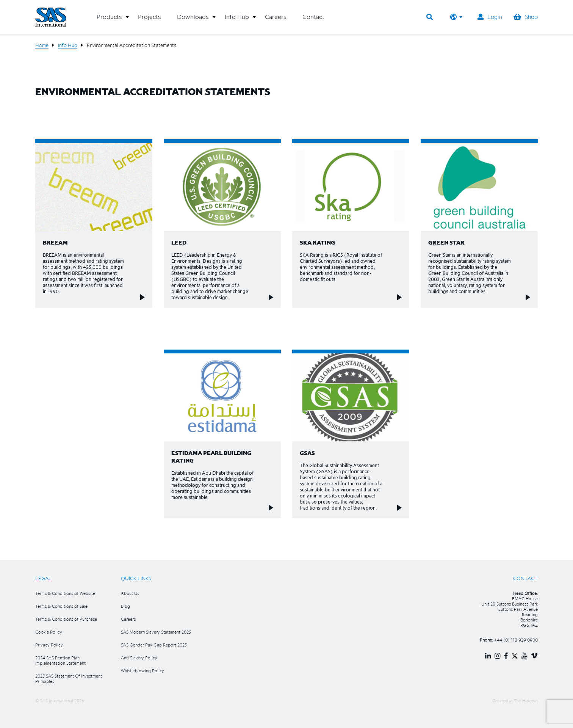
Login (490, 17)
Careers (128, 619)
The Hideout (526, 701)
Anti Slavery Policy (139, 658)
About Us (130, 593)
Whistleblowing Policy (142, 671)
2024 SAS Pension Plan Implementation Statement (60, 660)
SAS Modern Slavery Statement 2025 (156, 632)
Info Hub (68, 45)
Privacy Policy (49, 645)
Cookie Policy (49, 632)
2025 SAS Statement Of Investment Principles (69, 679)
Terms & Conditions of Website (65, 593)
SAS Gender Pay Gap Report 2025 (154, 645)
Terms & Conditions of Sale (61, 606)
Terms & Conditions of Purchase (66, 619)
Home (42, 45)
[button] (109, 20)
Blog (125, 606)
